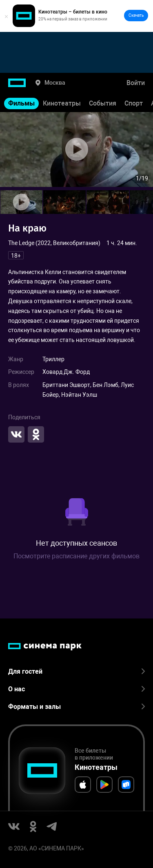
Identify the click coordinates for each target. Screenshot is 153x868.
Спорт (134, 103)
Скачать (136, 15)
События (103, 103)
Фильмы (21, 103)
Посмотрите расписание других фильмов (76, 556)
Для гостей (76, 671)
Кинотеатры (62, 103)
